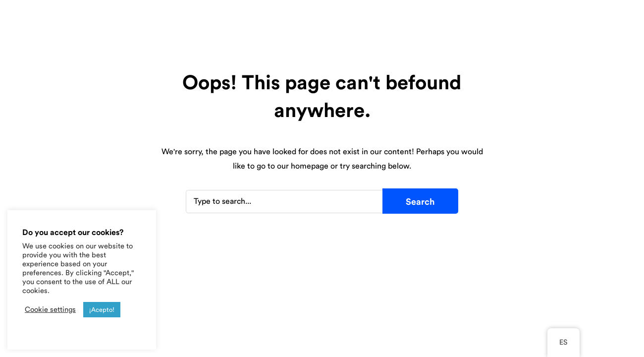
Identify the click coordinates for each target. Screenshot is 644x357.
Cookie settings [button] (50, 310)
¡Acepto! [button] (102, 310)
